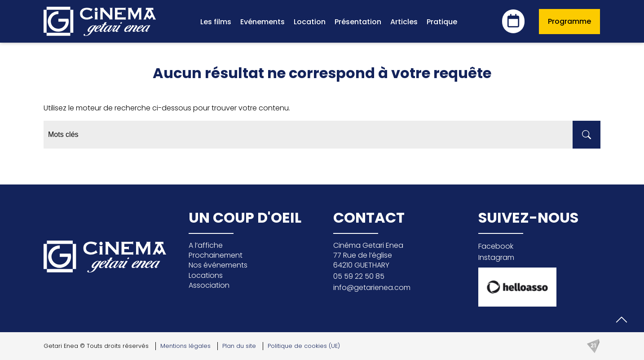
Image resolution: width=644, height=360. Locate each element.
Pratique (442, 22)
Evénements (262, 22)
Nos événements (218, 265)
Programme (569, 21)
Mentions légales (185, 346)
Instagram (496, 257)
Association (209, 285)
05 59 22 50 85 (359, 276)
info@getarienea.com (372, 288)
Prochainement (216, 255)
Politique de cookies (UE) (304, 346)
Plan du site (239, 346)
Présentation (358, 22)
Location (310, 22)
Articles (404, 22)
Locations (206, 275)
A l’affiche (206, 245)
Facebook (496, 246)
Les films (216, 22)
